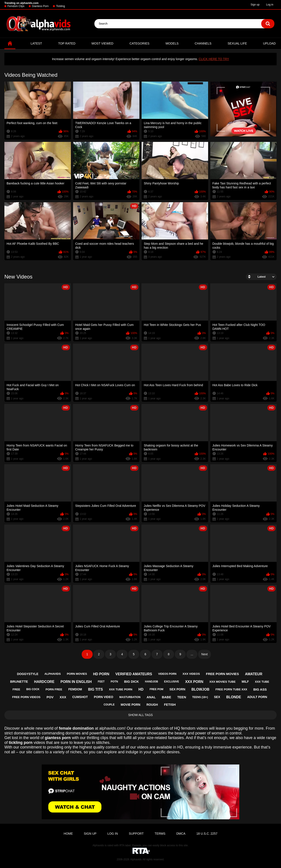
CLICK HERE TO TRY (214, 59)
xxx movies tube (222, 682)
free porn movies (222, 674)
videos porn (167, 674)
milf (245, 682)
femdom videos (195, 728)
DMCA (181, 834)
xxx (63, 697)
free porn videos (26, 697)
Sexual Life (237, 43)
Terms (160, 834)
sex (217, 697)
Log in (270, 5)
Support (136, 834)
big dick (131, 681)
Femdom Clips (16, 6)
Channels (203, 43)
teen (182, 697)
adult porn (257, 697)
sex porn (177, 689)
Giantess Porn (40, 6)
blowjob (200, 689)
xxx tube (262, 682)
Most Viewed (102, 43)
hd (141, 689)
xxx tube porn (121, 689)
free (16, 689)
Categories (140, 43)
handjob (151, 682)
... (192, 654)
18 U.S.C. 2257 (207, 834)
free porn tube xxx (231, 689)
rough (152, 705)
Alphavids (136, 859)
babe (167, 697)
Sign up (255, 5)
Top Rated (67, 43)
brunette (19, 681)
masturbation (130, 697)
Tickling (60, 6)
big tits (95, 689)
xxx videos (191, 674)
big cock (33, 689)
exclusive (172, 682)
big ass (260, 689)
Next (204, 654)
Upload (269, 43)
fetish (170, 705)
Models (172, 43)
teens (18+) (200, 697)
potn (114, 682)
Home (10, 44)
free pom (156, 689)
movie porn (131, 705)
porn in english (76, 682)
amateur (254, 674)
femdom (75, 689)
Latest (36, 43)
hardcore (44, 682)
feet (101, 682)
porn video (104, 697)
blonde (234, 697)
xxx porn (194, 682)
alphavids (53, 674)
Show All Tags (140, 715)
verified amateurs (134, 674)
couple (109, 705)
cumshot (80, 697)
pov (50, 697)
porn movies (77, 674)
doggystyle (28, 674)
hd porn (101, 674)
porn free (54, 689)
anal (151, 697)
